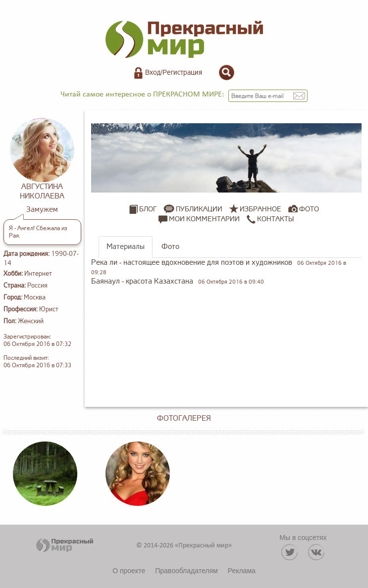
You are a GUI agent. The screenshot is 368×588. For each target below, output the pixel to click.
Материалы (126, 247)
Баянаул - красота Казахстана (142, 281)
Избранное (261, 209)
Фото (309, 209)
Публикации (199, 209)
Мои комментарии (199, 219)
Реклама (242, 571)
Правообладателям (186, 571)
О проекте (129, 571)
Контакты (270, 219)
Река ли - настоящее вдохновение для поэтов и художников (192, 263)
